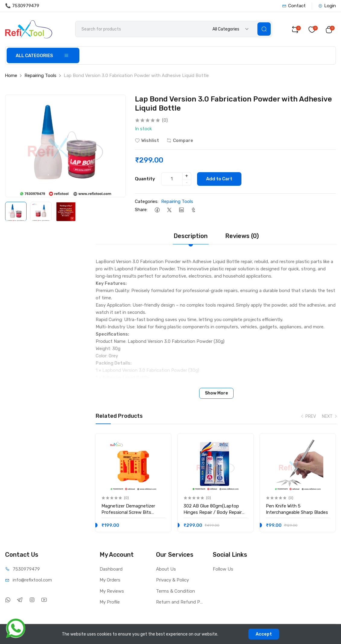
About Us (166, 569)
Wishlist (147, 140)
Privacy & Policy (172, 580)
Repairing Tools (40, 76)
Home (11, 76)
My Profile (110, 602)
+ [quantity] (187, 176)
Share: (141, 210)
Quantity (145, 179)
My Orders (110, 580)
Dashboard (111, 569)
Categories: (147, 201)
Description (191, 236)
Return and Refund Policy (180, 602)
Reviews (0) (242, 236)
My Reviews (112, 591)
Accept (264, 634)
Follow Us (223, 569)
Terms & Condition (175, 591)
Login (327, 6)
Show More (216, 393)
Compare (180, 140)
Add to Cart (220, 179)
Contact (294, 6)
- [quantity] (187, 182)
